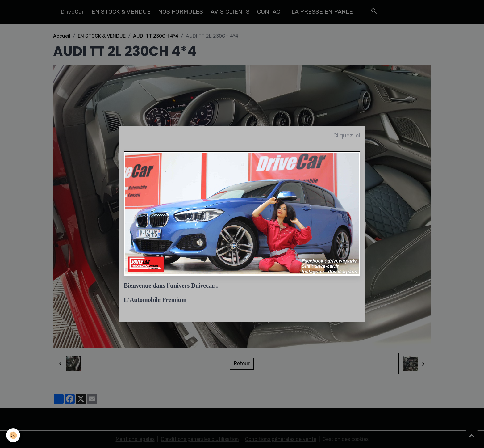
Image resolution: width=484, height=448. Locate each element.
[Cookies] (13, 435)
